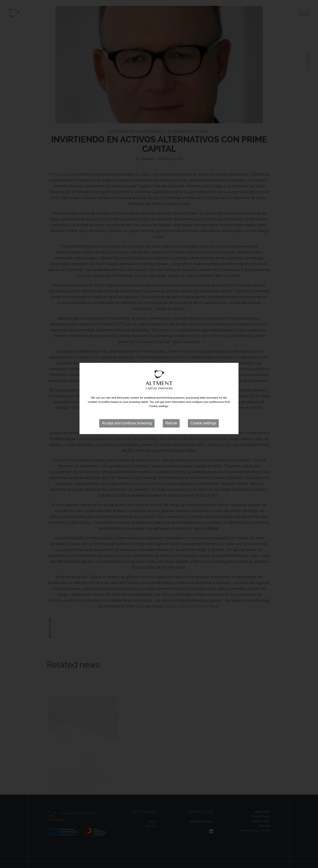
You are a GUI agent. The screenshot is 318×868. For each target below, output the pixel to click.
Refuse (171, 412)
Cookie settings (203, 412)
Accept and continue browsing (127, 412)
